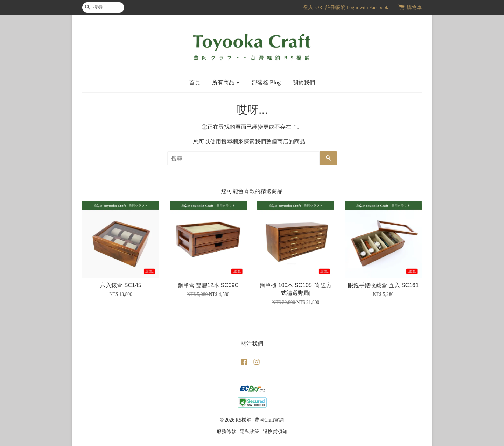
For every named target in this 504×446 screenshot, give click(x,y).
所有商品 (226, 82)
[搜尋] (103, 8)
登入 (308, 8)
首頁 (195, 82)
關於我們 (304, 82)
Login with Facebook (367, 8)
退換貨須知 (275, 431)
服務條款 (226, 431)
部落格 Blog (266, 82)
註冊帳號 (335, 8)
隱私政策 (250, 431)
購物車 (414, 8)
